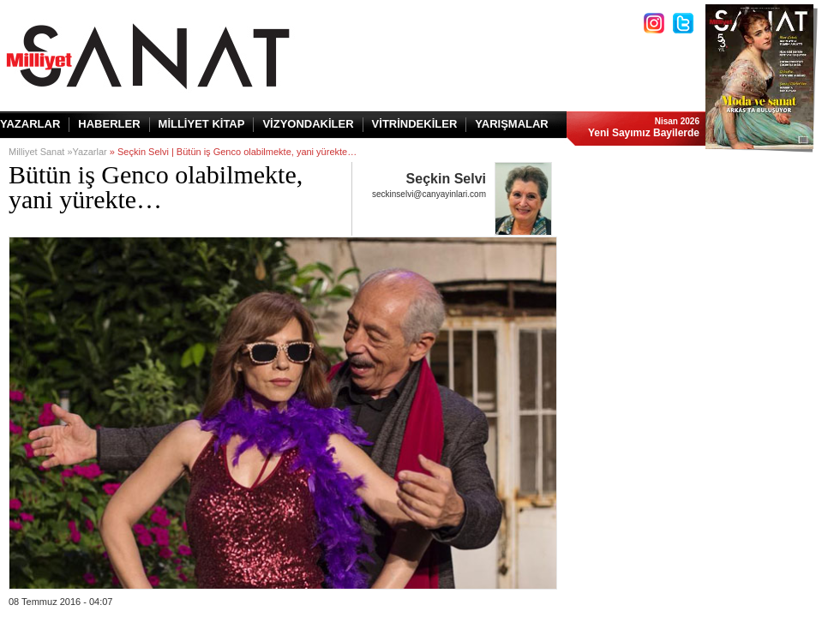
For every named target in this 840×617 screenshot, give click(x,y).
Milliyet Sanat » (41, 152)
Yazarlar (90, 152)
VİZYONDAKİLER (308, 124)
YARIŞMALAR (511, 124)
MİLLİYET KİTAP (202, 124)
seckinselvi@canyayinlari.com (429, 194)
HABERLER (109, 124)
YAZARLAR (30, 124)
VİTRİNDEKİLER (415, 124)
